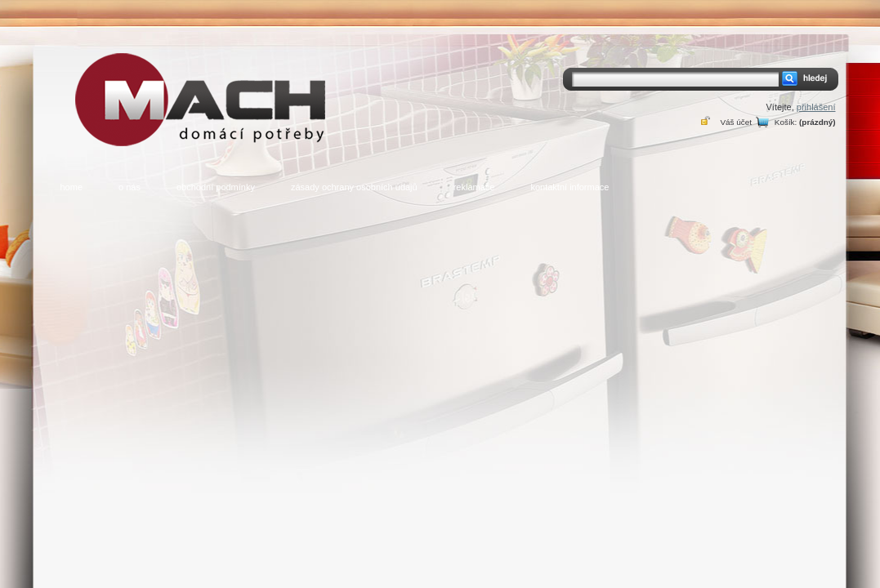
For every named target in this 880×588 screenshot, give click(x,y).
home (72, 187)
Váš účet (735, 122)
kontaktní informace (570, 187)
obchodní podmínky (216, 187)
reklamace (474, 187)
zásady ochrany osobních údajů (354, 187)
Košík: (786, 122)
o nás (130, 187)
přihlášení (816, 107)
